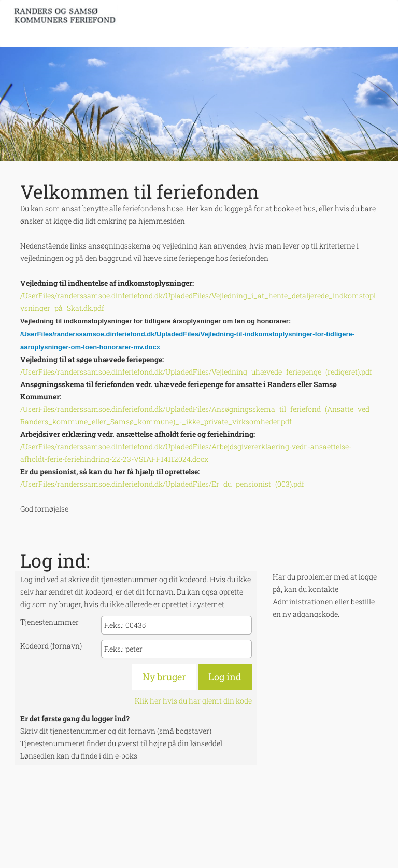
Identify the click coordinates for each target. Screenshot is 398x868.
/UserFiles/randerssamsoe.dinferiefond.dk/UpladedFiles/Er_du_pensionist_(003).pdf (162, 484)
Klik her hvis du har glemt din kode (193, 701)
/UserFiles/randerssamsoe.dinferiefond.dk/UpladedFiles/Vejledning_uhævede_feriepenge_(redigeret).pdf (196, 372)
